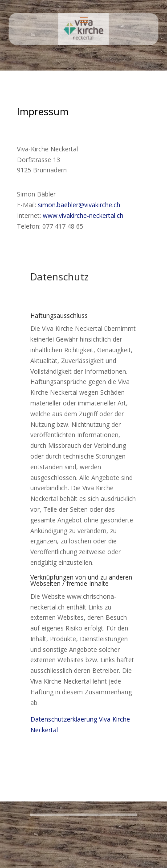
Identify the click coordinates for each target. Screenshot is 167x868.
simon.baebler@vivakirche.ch (79, 205)
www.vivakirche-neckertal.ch (83, 215)
